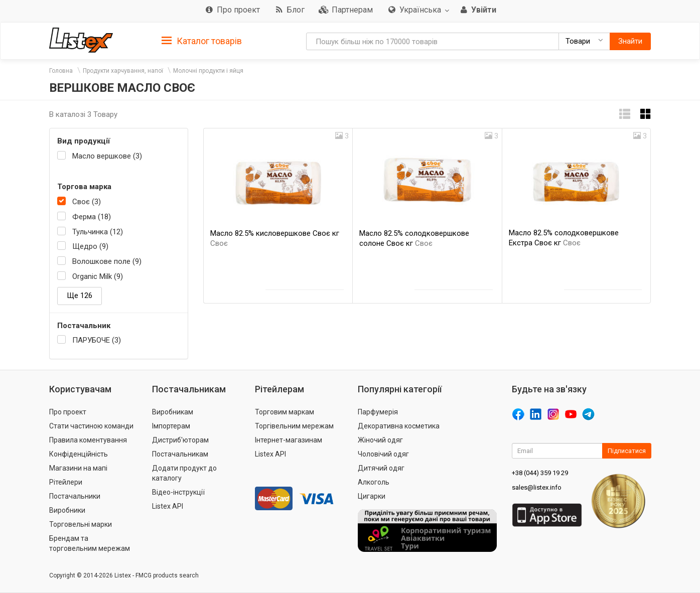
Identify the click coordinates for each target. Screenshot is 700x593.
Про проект (68, 412)
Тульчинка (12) (98, 232)
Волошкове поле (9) (107, 261)
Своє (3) (87, 202)
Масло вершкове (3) (107, 156)
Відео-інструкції (178, 492)
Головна (61, 71)
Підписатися (627, 451)
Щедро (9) (90, 246)
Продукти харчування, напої (123, 71)
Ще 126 (80, 295)
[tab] (202, 40)
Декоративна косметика (399, 426)
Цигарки (372, 496)
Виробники (67, 510)
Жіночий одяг (380, 440)
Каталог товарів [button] (202, 41)
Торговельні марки (81, 524)
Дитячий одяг (381, 468)
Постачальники (75, 496)
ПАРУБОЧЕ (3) (97, 340)
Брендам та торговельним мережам (90, 543)
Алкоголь (374, 482)
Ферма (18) (92, 217)
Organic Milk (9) (98, 276)
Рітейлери (66, 482)
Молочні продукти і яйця (208, 71)
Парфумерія (378, 412)
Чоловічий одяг (383, 454)
